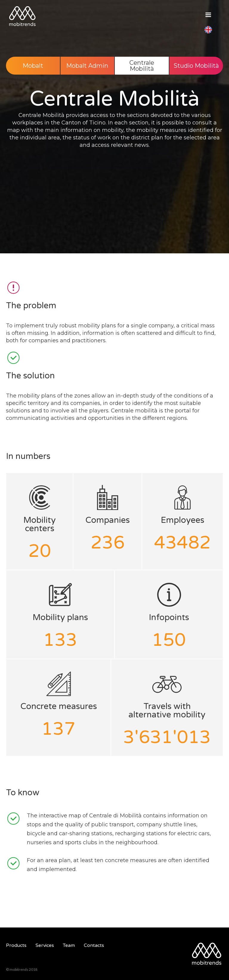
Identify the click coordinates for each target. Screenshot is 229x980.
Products (16, 945)
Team (69, 945)
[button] (208, 18)
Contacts (94, 945)
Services (45, 945)
